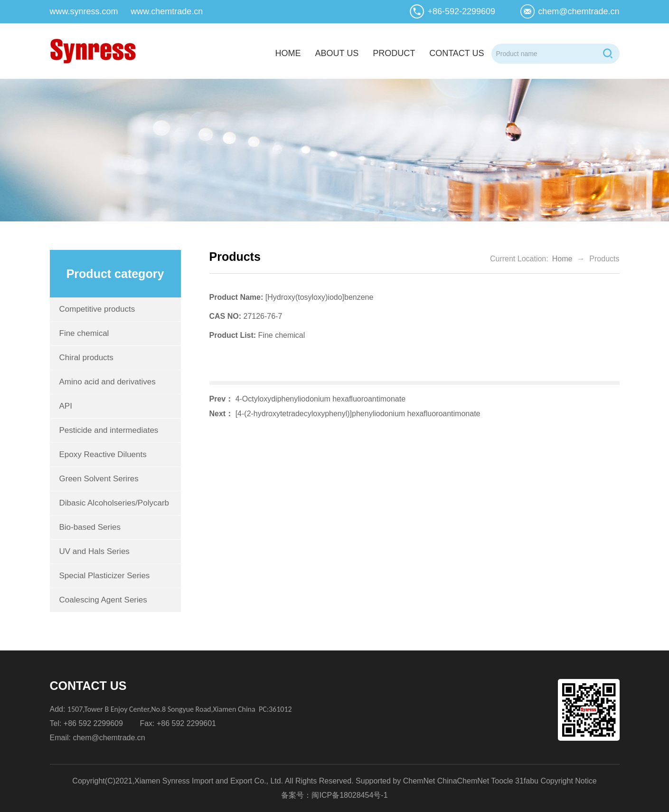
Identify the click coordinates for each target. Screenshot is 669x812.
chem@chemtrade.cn (579, 11)
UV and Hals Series (94, 551)
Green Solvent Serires (99, 479)
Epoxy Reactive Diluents (103, 454)
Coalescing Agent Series (103, 600)
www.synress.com (84, 11)
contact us (457, 53)
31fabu (527, 781)
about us (337, 53)
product (394, 53)
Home (562, 259)
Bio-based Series (90, 527)
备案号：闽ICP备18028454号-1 (334, 795)
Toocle (502, 781)
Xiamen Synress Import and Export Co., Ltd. (209, 781)
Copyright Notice (568, 781)
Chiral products (86, 358)
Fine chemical (84, 333)
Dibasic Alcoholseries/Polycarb (114, 503)
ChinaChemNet (463, 781)
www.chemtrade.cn (167, 11)
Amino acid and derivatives (108, 382)
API (66, 406)
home (288, 53)
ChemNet (419, 781)
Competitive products (97, 309)
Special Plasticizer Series (105, 576)
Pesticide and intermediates (109, 430)
